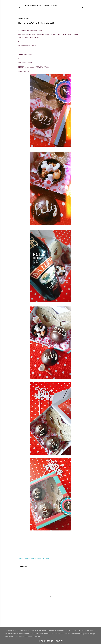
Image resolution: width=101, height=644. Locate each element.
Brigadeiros (34, 6)
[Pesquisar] (82, 6)
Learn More (46, 641)
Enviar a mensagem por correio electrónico (37, 558)
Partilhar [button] (20, 558)
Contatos (55, 6)
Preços (48, 6)
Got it (59, 641)
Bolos (42, 6)
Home (27, 6)
